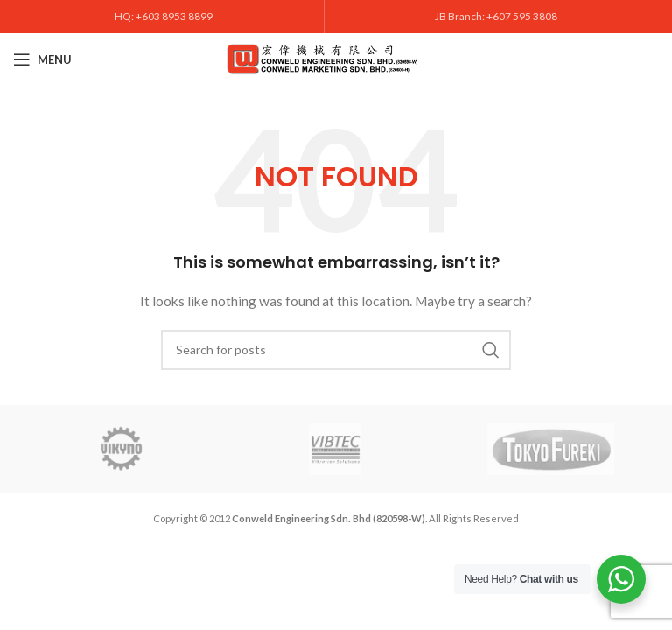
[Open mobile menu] (42, 59)
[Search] (336, 350)
